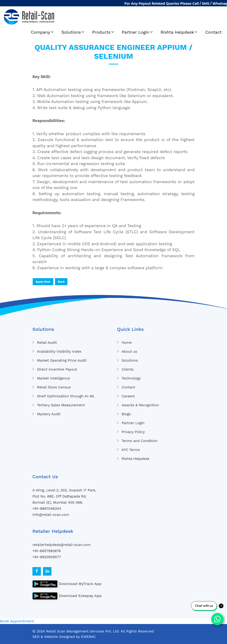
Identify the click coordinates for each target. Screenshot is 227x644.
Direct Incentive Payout (57, 369)
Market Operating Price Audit (62, 360)
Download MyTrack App (67, 584)
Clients (127, 369)
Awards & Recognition (140, 405)
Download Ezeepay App (67, 596)
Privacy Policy (133, 432)
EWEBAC (88, 637)
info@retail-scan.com (51, 515)
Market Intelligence (53, 378)
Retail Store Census (54, 387)
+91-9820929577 (47, 557)
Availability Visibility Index (59, 352)
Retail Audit (47, 343)
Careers (128, 396)
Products (101, 32)
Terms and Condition (139, 441)
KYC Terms (131, 450)
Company (40, 32)
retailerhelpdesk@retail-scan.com (61, 545)
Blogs (126, 414)
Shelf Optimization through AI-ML (66, 396)
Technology (131, 378)
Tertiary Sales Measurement (61, 405)
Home (127, 343)
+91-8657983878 (47, 551)
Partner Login (135, 32)
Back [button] (61, 282)
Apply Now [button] (43, 282)
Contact (213, 32)
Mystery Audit (49, 414)
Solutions (71, 32)
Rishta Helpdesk (177, 32)
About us (129, 352)
